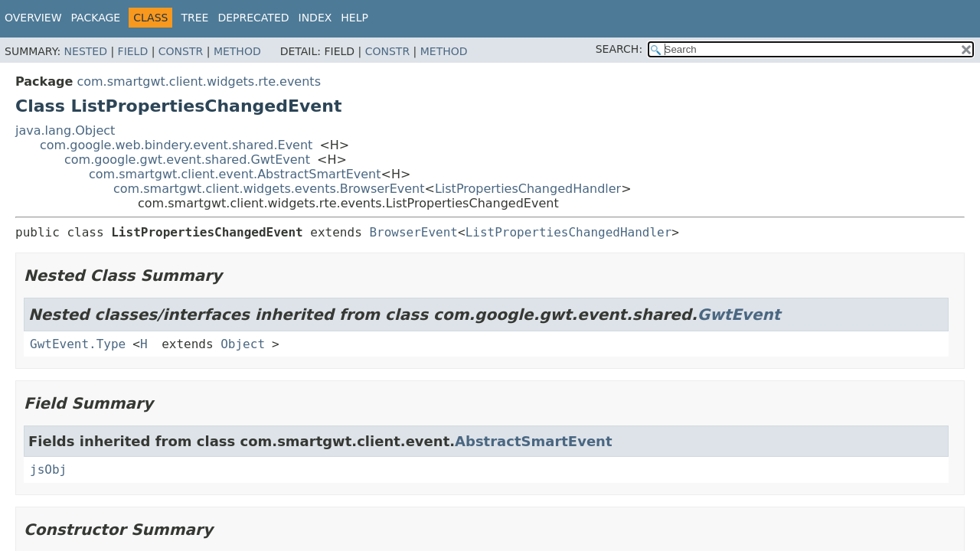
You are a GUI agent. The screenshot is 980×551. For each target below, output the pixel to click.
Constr (181, 51)
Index (315, 18)
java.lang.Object (65, 130)
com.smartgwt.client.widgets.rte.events (199, 82)
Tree (194, 18)
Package (96, 18)
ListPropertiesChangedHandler (528, 189)
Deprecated (253, 18)
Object (243, 344)
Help (354, 18)
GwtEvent (739, 315)
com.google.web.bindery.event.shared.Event (176, 145)
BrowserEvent (413, 232)
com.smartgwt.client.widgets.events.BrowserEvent (269, 189)
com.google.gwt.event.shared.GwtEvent (187, 160)
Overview (33, 18)
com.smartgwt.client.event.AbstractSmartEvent (235, 174)
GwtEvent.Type (78, 344)
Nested (86, 51)
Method (237, 51)
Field (133, 51)
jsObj (48, 469)
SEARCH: (619, 49)
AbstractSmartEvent (533, 441)
